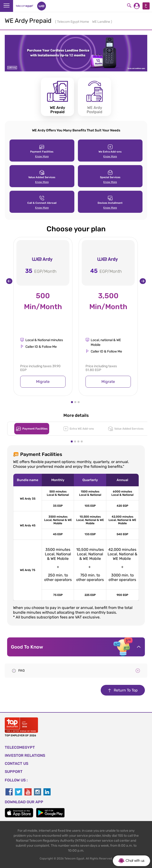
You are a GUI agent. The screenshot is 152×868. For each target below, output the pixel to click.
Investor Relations (25, 755)
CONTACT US (17, 764)
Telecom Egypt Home (73, 22)
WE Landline (102, 22)
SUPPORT (14, 772)
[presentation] (9, 281)
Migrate (43, 382)
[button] (72, 402)
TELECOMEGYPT (20, 747)
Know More (42, 156)
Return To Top (123, 690)
